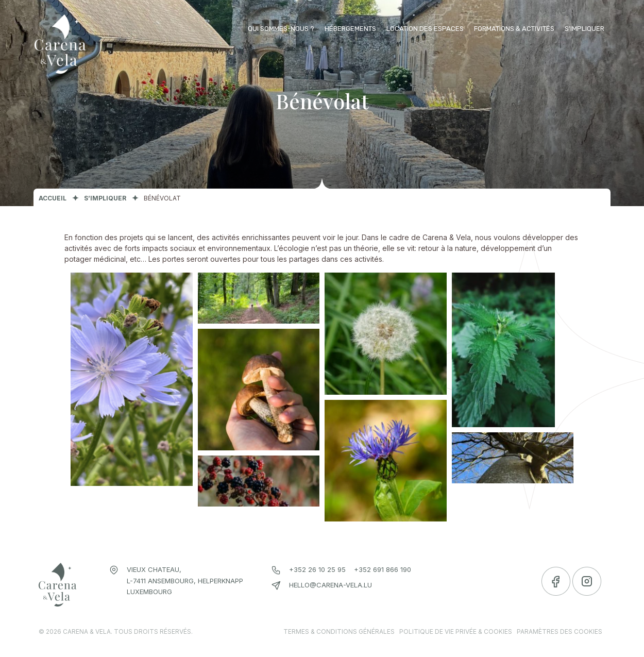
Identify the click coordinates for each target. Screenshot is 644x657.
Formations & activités (514, 29)
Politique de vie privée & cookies (456, 631)
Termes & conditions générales (339, 631)
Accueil (53, 198)
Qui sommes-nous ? (281, 29)
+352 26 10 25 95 (317, 569)
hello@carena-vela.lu (331, 585)
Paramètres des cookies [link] (560, 631)
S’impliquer (584, 29)
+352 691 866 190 (383, 569)
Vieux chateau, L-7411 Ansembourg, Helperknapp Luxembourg (185, 580)
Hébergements (350, 29)
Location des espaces (425, 29)
